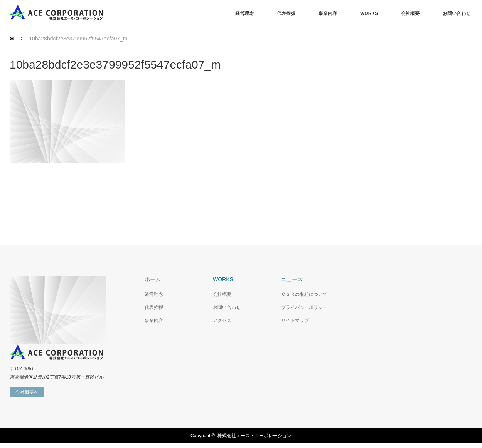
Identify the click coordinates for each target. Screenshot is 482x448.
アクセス (222, 320)
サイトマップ (295, 320)
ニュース (292, 279)
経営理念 (244, 13)
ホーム (153, 279)
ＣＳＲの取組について (304, 294)
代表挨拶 (286, 13)
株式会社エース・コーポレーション (254, 436)
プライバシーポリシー (304, 307)
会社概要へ (27, 392)
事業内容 (328, 13)
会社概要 (410, 13)
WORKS (369, 13)
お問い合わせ (457, 13)
